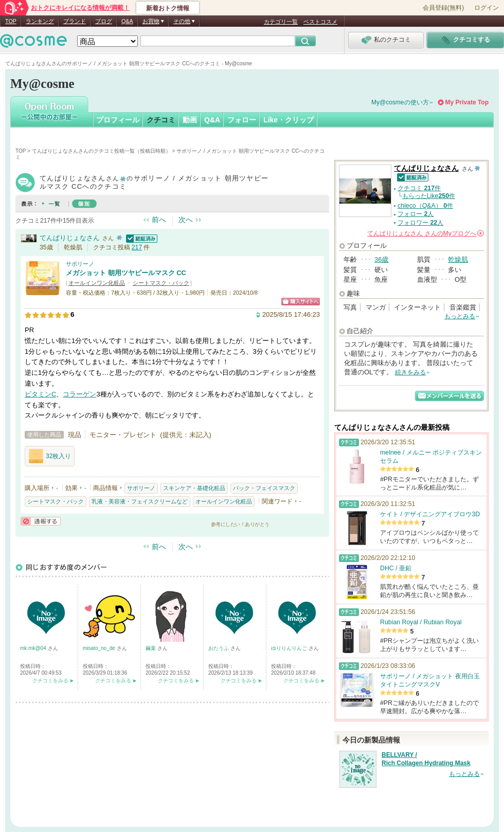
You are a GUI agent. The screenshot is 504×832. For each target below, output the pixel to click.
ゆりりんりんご (290, 648)
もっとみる (460, 316)
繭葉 (151, 648)
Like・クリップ (289, 120)
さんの (426, 233)
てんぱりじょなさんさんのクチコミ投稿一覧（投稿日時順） (101, 151)
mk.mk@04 (34, 648)
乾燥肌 (458, 259)
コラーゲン (79, 394)
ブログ (104, 21)
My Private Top (467, 102)
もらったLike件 (429, 196)
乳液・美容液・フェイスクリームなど (140, 501)
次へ (186, 220)
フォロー (242, 120)
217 (137, 247)
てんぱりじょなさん (70, 238)
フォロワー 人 (420, 223)
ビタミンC (40, 394)
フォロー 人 (416, 214)
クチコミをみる (50, 681)
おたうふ (219, 648)
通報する (41, 521)
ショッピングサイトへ (301, 302)
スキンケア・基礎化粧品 (194, 488)
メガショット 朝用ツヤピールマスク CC (126, 273)
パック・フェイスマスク (264, 488)
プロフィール (118, 120)
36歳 (381, 259)
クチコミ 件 (419, 188)
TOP (11, 21)
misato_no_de (100, 648)
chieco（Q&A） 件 (425, 206)
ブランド (75, 21)
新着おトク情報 (168, 8)
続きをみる (410, 372)
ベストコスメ (320, 22)
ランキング (40, 21)
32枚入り (50, 456)
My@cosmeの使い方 (400, 102)
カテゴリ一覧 (281, 22)
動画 (190, 120)
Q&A (127, 21)
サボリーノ (80, 264)
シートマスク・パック (161, 283)
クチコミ (161, 120)
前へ (159, 220)
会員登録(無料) (443, 8)
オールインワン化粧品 (97, 283)
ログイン (487, 8)
